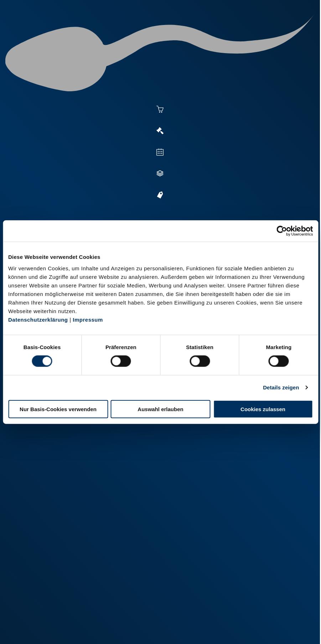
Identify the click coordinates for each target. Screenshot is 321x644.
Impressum (88, 319)
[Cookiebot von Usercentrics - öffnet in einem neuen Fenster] (282, 231)
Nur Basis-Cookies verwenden (58, 409)
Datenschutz (99, 629)
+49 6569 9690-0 (69, 605)
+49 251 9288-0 (68, 506)
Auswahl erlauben (160, 409)
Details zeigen (281, 387)
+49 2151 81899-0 (70, 556)
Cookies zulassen (263, 409)
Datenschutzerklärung (38, 319)
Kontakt (131, 629)
